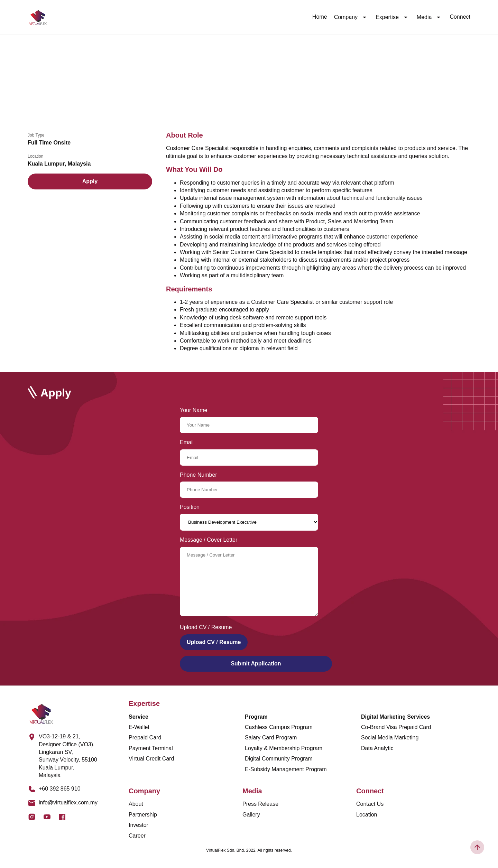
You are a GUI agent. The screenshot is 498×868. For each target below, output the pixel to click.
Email (187, 442)
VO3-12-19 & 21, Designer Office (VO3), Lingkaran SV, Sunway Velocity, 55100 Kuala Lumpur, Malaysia (68, 756)
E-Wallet (139, 727)
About (136, 804)
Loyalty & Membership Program (284, 748)
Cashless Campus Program (279, 727)
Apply (90, 181)
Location (367, 815)
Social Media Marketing (390, 738)
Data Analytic (377, 748)
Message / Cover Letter (209, 540)
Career (137, 836)
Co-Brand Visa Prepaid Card (396, 727)
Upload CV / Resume (214, 642)
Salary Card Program (271, 738)
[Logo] (38, 17)
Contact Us (370, 804)
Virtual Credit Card (151, 759)
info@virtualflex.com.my (68, 802)
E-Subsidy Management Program (286, 769)
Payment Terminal (151, 748)
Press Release (260, 804)
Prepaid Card (145, 738)
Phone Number (199, 475)
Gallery (251, 815)
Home (320, 17)
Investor (139, 825)
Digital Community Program (279, 759)
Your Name (193, 410)
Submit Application (256, 664)
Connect (460, 17)
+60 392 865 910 (60, 789)
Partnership (143, 815)
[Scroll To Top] (477, 847)
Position (190, 507)
